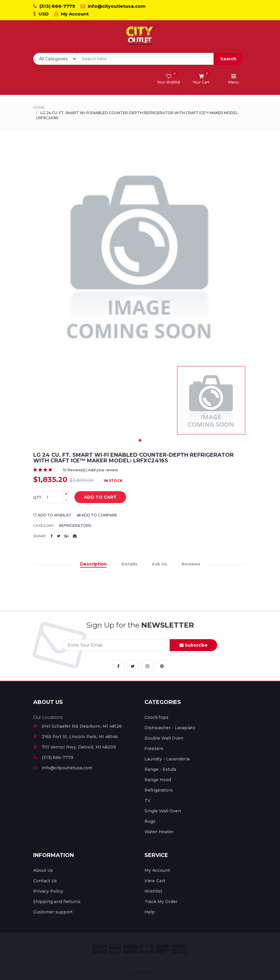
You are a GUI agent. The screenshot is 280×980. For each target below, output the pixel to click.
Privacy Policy (48, 891)
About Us (43, 870)
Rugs (150, 821)
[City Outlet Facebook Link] (118, 666)
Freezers (154, 749)
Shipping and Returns (57, 902)
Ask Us (159, 564)
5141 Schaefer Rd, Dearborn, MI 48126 (78, 726)
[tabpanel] (211, 400)
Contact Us (45, 881)
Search (228, 59)
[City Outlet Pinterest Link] (162, 666)
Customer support (53, 912)
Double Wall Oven (164, 738)
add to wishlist (52, 515)
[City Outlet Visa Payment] (100, 949)
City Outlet (140, 968)
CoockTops (156, 717)
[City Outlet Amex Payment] (179, 949)
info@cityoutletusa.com (113, 6)
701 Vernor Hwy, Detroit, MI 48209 (75, 747)
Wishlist (153, 891)
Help (150, 912)
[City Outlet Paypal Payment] (130, 949)
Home (39, 107)
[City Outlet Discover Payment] (163, 949)
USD (41, 14)
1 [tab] (140, 440)
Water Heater (159, 832)
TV (147, 801)
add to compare (97, 515)
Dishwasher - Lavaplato (170, 728)
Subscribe (194, 645)
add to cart (96, 497)
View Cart (155, 881)
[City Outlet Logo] (140, 36)
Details (129, 564)
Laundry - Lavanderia (167, 759)
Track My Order (161, 902)
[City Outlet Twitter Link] (133, 666)
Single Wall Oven (163, 811)
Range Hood (158, 780)
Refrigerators (75, 526)
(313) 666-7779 (54, 6)
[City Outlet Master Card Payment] (147, 949)
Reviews (191, 564)
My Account (71, 14)
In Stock (113, 481)
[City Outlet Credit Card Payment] (115, 949)
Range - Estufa (160, 769)
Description (93, 564)
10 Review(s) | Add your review (90, 470)
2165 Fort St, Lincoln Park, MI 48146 (75, 737)
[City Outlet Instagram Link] (147, 666)
